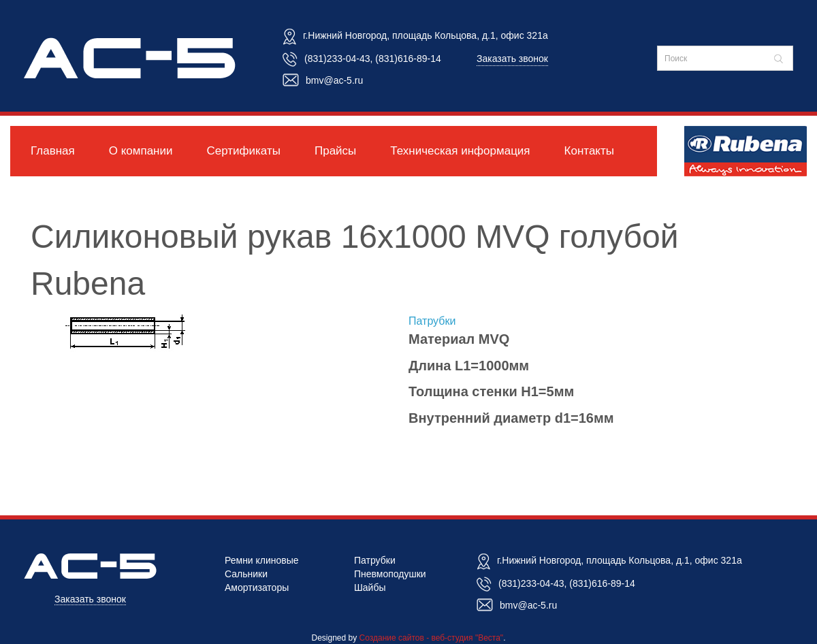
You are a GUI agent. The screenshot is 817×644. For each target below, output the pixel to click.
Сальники (246, 574)
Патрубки (432, 321)
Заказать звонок (512, 59)
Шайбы (370, 587)
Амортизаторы (257, 587)
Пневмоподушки (390, 574)
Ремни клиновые (262, 560)
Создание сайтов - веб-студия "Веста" (432, 638)
